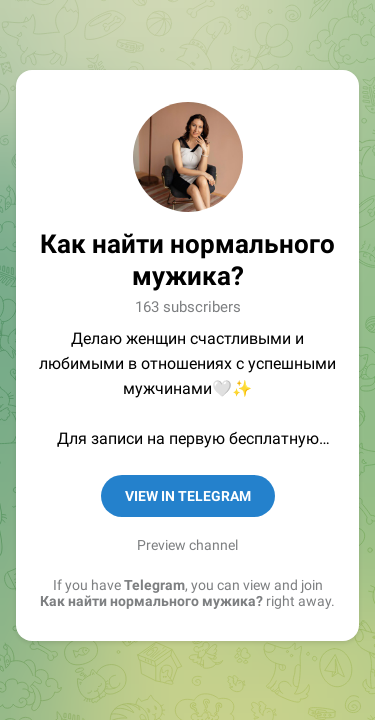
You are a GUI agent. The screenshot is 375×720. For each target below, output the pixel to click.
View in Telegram (188, 496)
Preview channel (187, 545)
